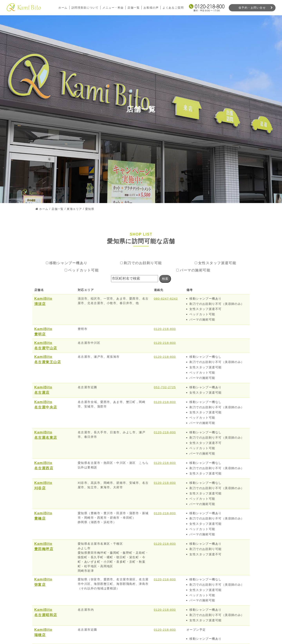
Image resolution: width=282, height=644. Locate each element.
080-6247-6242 (166, 299)
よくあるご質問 (173, 8)
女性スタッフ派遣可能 (216, 263)
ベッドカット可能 (82, 270)
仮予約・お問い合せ (252, 8)
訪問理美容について (85, 8)
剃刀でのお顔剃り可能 (141, 263)
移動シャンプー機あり (67, 263)
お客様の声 (151, 8)
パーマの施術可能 (193, 270)
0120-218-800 (165, 329)
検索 (165, 279)
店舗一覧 (134, 8)
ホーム (63, 8)
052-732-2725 (165, 387)
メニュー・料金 (113, 8)
